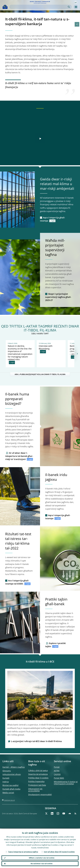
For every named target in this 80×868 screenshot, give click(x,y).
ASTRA (57, 771)
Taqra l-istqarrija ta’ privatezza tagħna (23, 851)
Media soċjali (8, 793)
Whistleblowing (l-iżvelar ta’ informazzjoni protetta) (66, 783)
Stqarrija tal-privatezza (38, 774)
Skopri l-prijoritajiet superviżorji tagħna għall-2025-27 (58, 297)
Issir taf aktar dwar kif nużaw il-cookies (59, 851)
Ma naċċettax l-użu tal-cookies (42, 863)
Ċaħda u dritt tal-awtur (38, 771)
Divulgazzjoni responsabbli (40, 794)
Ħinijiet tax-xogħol (10, 785)
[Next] (77, 354)
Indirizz (6, 782)
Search (69, 7)
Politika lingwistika (36, 781)
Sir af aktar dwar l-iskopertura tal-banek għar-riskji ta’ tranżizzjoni (19, 456)
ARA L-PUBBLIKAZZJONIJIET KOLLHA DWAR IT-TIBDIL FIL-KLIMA (40, 374)
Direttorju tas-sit (9, 800)
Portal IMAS (59, 778)
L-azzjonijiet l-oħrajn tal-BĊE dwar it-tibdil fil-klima (36, 741)
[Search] (39, 7)
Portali (57, 767)
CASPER (57, 774)
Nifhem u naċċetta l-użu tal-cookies (42, 857)
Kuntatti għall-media (11, 789)
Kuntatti (6, 778)
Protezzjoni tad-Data (37, 785)
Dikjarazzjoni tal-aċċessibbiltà (35, 790)
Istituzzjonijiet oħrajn (12, 774)
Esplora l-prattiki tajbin (55, 645)
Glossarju (7, 771)
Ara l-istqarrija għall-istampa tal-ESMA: (17, 582)
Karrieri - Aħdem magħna (14, 767)
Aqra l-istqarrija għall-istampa (52, 219)
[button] (76, 2)
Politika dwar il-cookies (38, 778)
